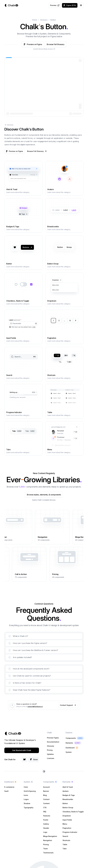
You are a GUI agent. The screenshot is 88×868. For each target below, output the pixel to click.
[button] (81, 5)
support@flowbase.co (35, 715)
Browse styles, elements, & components (35, 495)
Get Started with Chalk (22, 750)
